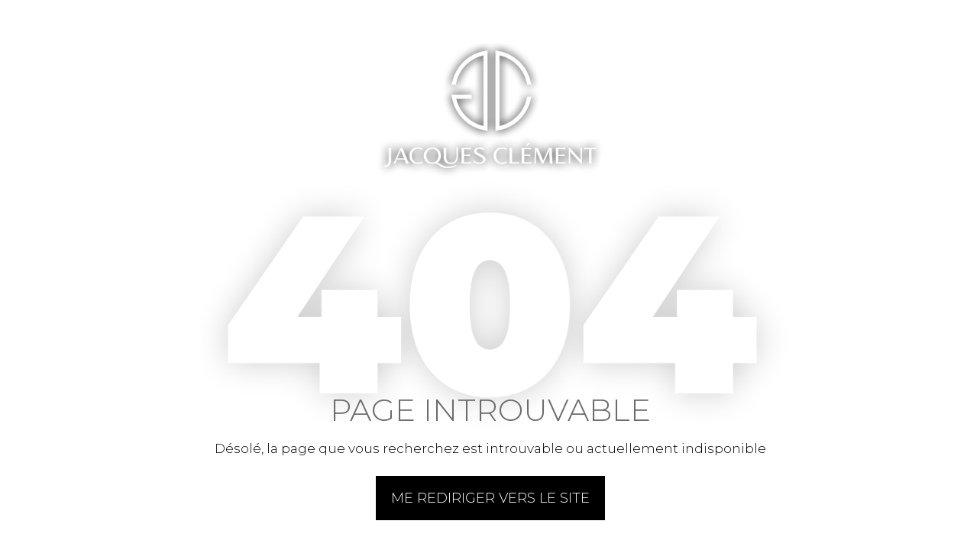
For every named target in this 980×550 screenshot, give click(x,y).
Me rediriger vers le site (490, 498)
